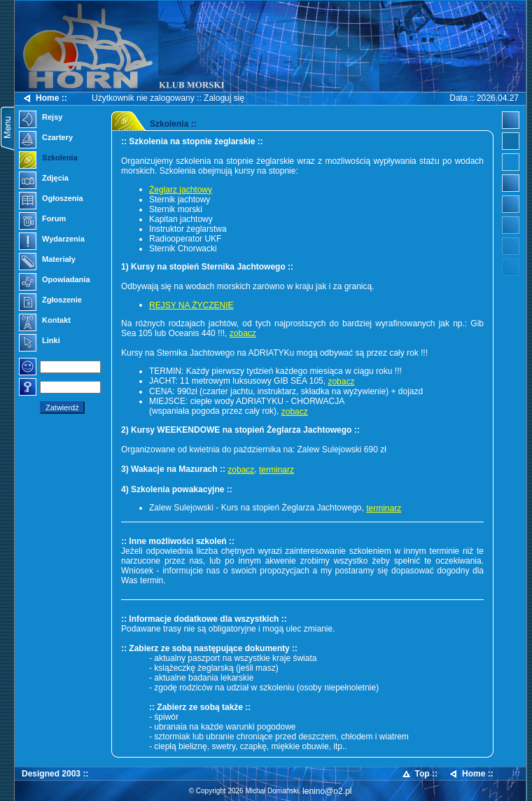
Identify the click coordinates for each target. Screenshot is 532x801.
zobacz (243, 333)
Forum (42, 220)
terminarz (276, 470)
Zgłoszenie (50, 301)
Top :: (419, 774)
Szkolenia (48, 159)
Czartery (46, 139)
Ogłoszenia (51, 200)
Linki (40, 342)
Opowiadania (55, 281)
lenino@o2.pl (327, 791)
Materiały (47, 260)
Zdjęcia (44, 179)
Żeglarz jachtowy (181, 190)
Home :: (44, 98)
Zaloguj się (224, 98)
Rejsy (41, 118)
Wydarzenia (52, 240)
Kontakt (45, 321)
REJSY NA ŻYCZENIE (191, 305)
